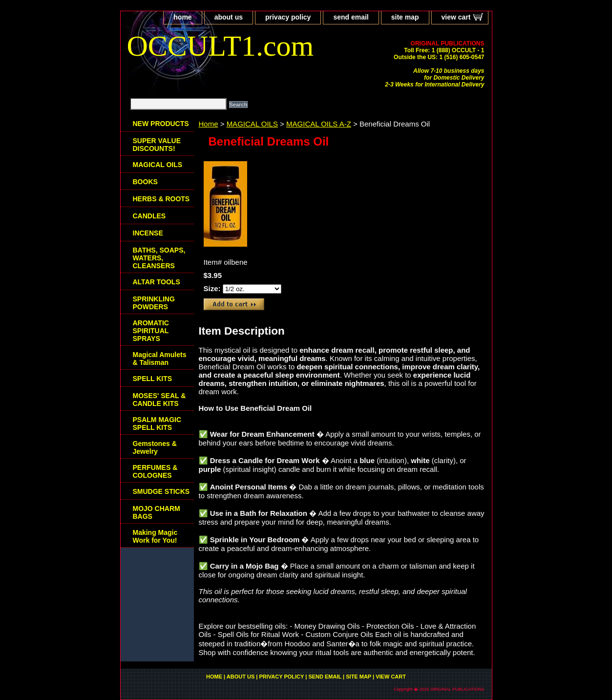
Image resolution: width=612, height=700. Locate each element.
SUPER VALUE (157, 145)
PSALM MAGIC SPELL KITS (157, 424)
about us (229, 17)
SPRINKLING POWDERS (154, 303)
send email (351, 17)
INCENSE (148, 233)
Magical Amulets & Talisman (160, 359)
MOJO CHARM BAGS (157, 512)
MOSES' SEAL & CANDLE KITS (159, 400)
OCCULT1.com (221, 46)
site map (405, 17)
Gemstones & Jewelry (155, 447)
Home (209, 124)
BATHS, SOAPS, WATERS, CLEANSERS (159, 258)
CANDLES (149, 216)
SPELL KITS (153, 379)
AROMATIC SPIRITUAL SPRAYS (151, 331)
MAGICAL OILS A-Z (319, 124)
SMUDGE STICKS (161, 491)
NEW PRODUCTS (161, 124)
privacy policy (288, 17)
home (182, 17)
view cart (456, 17)
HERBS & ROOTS (161, 199)
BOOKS (145, 182)
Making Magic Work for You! (155, 536)
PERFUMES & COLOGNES (155, 471)
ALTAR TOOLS (157, 282)
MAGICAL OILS (252, 124)
